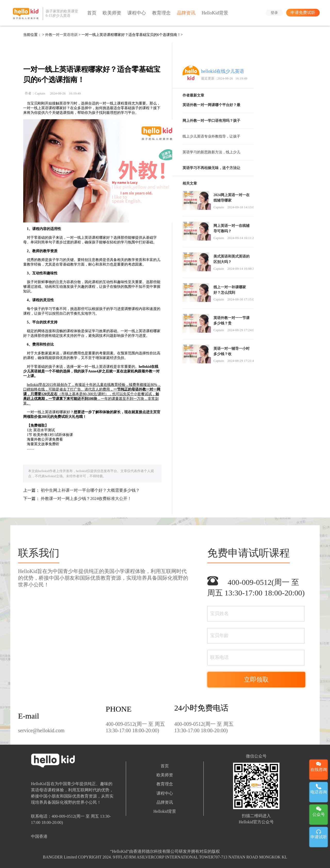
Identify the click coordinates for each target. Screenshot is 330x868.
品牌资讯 (186, 13)
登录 (274, 13)
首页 (92, 13)
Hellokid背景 (165, 811)
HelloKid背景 (215, 13)
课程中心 (137, 13)
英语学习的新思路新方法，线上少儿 (211, 152)
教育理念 (161, 13)
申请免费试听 (303, 13)
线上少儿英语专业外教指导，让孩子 (211, 136)
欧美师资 (112, 13)
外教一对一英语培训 (61, 35)
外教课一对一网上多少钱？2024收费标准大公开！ (86, 499)
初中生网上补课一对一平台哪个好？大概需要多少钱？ (90, 490)
